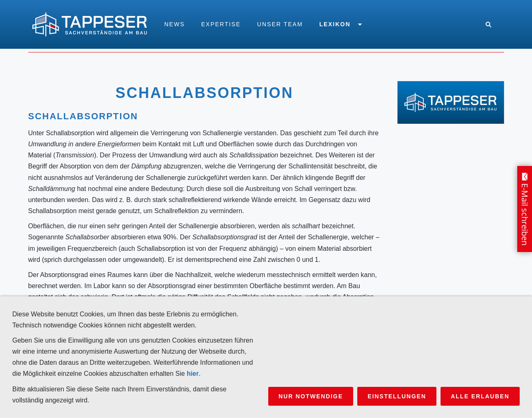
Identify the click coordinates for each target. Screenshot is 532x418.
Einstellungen (397, 396)
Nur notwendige (311, 396)
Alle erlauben (480, 396)
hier (193, 374)
